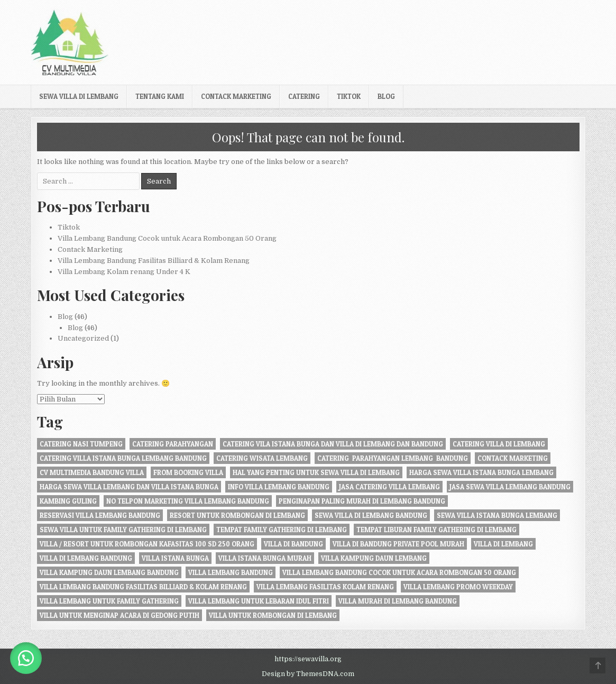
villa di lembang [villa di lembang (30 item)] (503, 544)
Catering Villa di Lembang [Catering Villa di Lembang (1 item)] (499, 444)
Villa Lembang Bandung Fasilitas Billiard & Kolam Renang (154, 261)
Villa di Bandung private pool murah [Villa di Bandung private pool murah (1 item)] (398, 544)
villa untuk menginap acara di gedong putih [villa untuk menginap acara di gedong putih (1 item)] (119, 615)
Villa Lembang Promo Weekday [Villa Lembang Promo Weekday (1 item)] (458, 587)
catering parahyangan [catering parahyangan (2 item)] (173, 444)
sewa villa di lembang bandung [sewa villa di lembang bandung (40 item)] (371, 515)
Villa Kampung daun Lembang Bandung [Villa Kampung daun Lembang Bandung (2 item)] (109, 572)
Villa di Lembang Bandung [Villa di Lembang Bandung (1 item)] (86, 558)
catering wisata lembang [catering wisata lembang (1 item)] (262, 458)
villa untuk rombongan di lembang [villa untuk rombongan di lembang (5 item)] (273, 615)
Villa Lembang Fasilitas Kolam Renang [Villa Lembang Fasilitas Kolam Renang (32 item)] (325, 587)
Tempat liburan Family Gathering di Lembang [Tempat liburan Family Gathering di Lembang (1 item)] (436, 530)
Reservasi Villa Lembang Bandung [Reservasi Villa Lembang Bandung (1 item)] (100, 515)
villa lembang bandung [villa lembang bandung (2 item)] (231, 572)
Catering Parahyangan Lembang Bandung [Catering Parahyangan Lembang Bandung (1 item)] (393, 458)
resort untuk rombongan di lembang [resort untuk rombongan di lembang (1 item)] (237, 515)
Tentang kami (160, 96)
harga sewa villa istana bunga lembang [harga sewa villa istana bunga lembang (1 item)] (481, 472)
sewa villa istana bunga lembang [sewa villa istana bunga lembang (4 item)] (497, 515)
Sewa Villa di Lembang (79, 96)
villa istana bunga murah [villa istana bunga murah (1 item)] (265, 558)
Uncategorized (83, 338)
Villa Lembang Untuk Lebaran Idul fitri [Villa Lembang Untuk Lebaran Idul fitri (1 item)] (259, 601)
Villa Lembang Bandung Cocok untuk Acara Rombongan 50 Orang (167, 238)
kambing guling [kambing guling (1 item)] (68, 501)
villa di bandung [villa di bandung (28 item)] (293, 544)
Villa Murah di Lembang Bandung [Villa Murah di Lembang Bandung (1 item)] (398, 601)
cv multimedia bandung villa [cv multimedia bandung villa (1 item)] (92, 472)
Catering (304, 96)
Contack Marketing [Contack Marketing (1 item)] (513, 458)
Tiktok (349, 96)
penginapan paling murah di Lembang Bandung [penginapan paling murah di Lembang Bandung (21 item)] (362, 501)
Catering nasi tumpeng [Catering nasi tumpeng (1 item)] (81, 444)
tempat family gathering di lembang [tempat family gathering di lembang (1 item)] (282, 530)
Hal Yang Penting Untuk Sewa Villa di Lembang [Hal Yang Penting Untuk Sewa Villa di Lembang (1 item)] (316, 472)
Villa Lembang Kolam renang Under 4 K (124, 272)
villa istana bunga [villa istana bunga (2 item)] (175, 558)
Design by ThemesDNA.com (308, 674)
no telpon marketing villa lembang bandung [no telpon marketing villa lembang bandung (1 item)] (188, 501)
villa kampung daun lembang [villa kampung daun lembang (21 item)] (374, 558)
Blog (386, 96)
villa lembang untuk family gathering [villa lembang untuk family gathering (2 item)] (109, 601)
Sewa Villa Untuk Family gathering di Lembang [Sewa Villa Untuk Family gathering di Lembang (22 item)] (123, 530)
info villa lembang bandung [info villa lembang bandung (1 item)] (279, 487)
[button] (26, 658)
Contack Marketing (236, 96)
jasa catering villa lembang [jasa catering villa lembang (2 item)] (389, 487)
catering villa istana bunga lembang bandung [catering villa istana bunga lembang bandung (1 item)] (123, 458)
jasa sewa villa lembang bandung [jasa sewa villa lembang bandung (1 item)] (510, 487)
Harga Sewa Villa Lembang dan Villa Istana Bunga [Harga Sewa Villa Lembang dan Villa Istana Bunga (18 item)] (129, 487)
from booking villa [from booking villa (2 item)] (188, 472)
